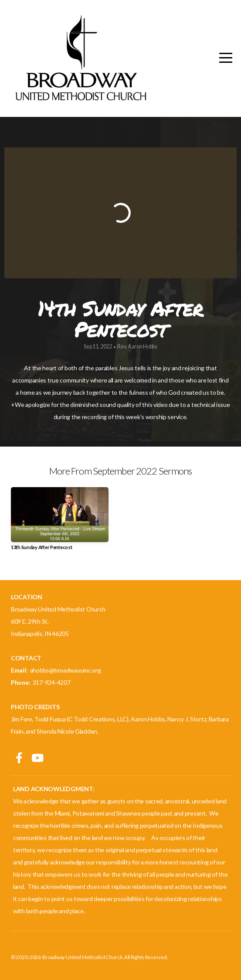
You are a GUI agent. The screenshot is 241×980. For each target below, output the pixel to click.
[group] (60, 522)
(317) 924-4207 (32, 743)
